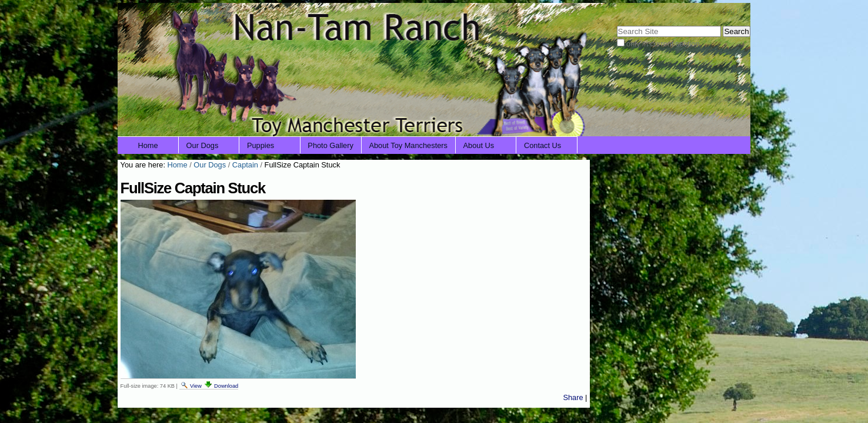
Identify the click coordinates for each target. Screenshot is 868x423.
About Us (479, 145)
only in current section (663, 44)
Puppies (261, 145)
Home (148, 145)
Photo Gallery (330, 145)
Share (573, 397)
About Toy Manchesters (408, 145)
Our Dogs (203, 145)
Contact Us (542, 145)
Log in (732, 10)
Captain (245, 165)
